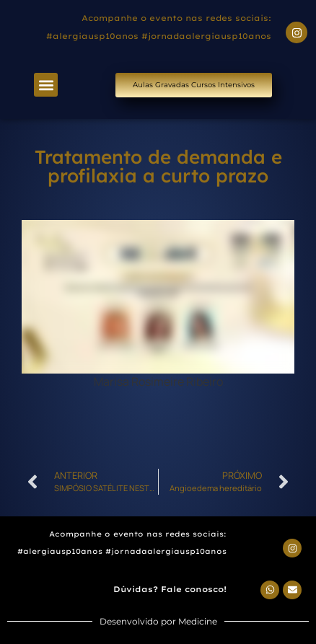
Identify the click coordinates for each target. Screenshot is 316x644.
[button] (46, 85)
